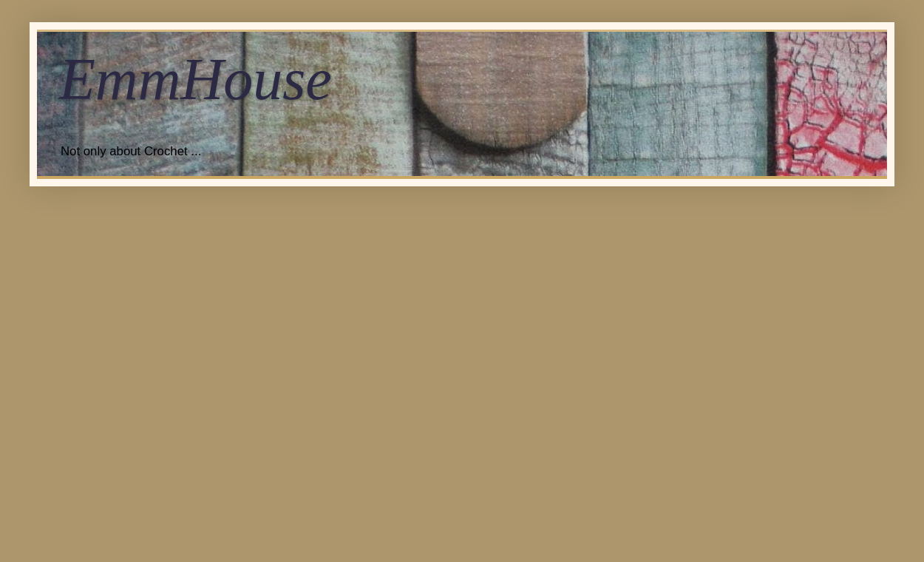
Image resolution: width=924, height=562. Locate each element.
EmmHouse (196, 79)
